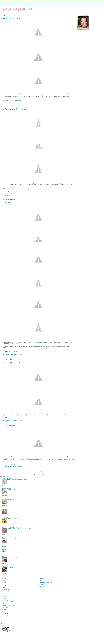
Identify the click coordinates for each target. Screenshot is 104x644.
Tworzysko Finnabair (6, 488)
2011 (4, 586)
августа (5, 597)
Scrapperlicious (5, 518)
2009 (4, 619)
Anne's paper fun (5, 566)
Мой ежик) (6, 607)
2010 (4, 588)
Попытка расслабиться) (8, 600)
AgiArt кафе (4, 537)
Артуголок (42, 587)
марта (5, 615)
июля (5, 598)
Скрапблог (42, 584)
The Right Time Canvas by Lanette (14, 490)
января (5, 617)
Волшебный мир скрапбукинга (46, 582)
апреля (5, 613)
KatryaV (3, 556)
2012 (4, 584)
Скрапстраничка (17, 8)
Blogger (58, 641)
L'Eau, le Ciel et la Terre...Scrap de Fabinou (11, 527)
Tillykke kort (9, 509)
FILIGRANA (4, 547)
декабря (6, 589)
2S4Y (41, 580)
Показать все (75, 574)
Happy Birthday (10, 567)
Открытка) (6, 604)
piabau (3, 508)
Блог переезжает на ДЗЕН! (13, 538)
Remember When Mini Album (13, 519)
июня (5, 610)
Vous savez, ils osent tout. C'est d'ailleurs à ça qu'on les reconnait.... (20, 528)
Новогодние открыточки (12, 499)
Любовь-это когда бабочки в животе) (11, 602)
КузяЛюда (4, 498)
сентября (6, 595)
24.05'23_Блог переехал (12, 558)
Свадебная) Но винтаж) (8, 605)
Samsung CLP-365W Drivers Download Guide (16, 548)
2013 (4, 582)
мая (5, 611)
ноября (5, 591)
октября (5, 593)
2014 (4, 580)
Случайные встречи (6, 479)
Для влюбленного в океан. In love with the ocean (17, 480)
